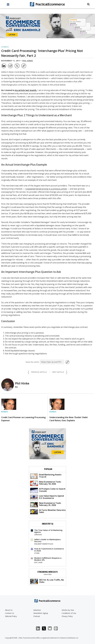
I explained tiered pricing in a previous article (46, 189)
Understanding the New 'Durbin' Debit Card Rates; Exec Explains (69, 419)
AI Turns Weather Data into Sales (48, 512)
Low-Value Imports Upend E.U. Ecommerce (47, 497)
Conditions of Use (69, 613)
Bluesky (51, 628)
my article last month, (26, 90)
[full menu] (8, 5)
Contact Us (10, 613)
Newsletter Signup (41, 613)
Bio (16, 387)
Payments (5, 47)
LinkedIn (39, 628)
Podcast (37, 616)
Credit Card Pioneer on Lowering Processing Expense (23, 419)
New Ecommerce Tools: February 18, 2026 (46, 483)
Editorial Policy (11, 616)
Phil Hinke (28, 61)
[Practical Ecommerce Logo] (47, 4)
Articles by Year (68, 610)
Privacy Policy (67, 616)
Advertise (37, 610)
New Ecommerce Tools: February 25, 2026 (46, 504)
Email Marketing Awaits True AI (46, 476)
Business (5, 412)
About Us (9, 610)
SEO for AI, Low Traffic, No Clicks (47, 581)
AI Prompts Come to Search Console (48, 490)
